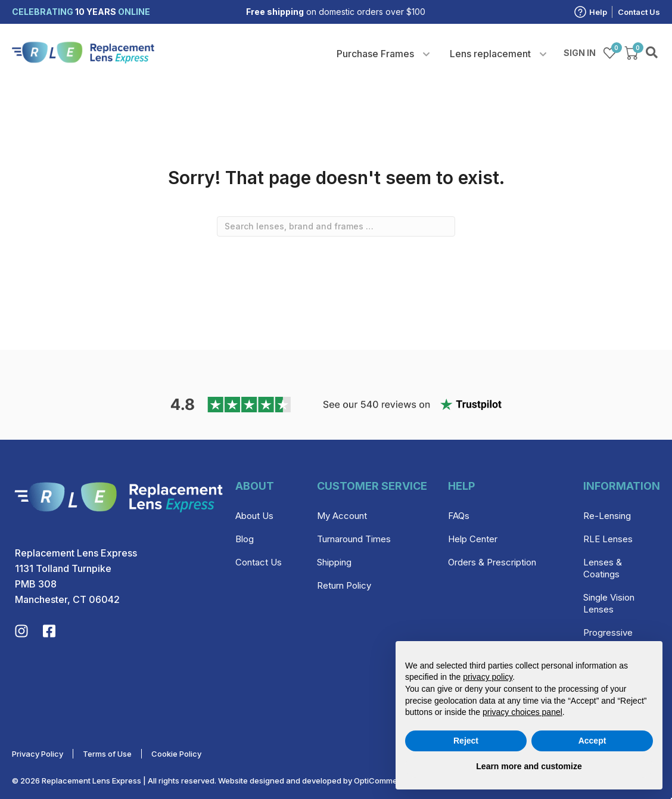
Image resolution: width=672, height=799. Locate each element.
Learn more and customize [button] (529, 766)
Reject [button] (466, 741)
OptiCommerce (382, 781)
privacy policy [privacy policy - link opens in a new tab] (488, 677)
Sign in (580, 53)
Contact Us (639, 12)
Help (598, 12)
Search (653, 53)
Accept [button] (592, 741)
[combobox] (336, 226)
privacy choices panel (522, 712)
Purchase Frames (375, 54)
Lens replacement (490, 54)
